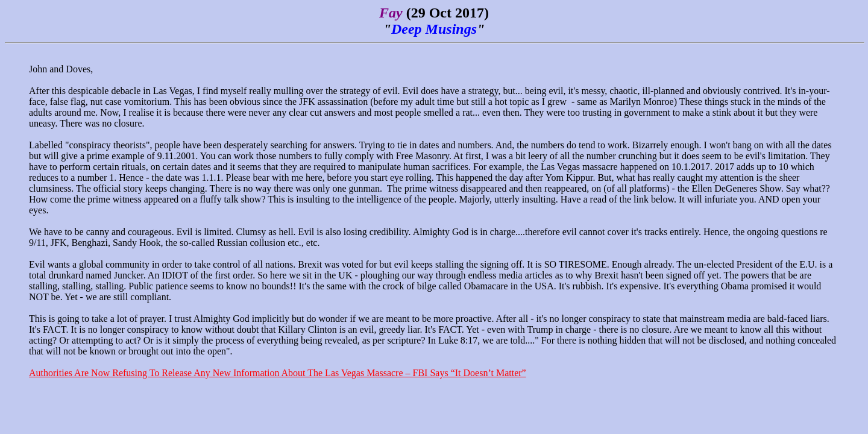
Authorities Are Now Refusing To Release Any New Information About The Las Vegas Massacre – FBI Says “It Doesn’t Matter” (278, 373)
